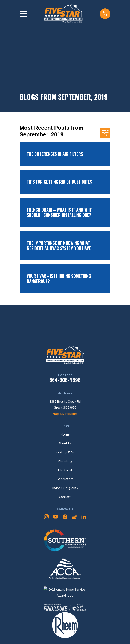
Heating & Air (65, 452)
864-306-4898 (65, 380)
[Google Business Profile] (74, 517)
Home (65, 434)
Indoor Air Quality (65, 488)
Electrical (65, 470)
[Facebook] (65, 517)
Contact (65, 497)
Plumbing (65, 461)
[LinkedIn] (84, 517)
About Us (65, 443)
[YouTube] (56, 517)
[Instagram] (46, 517)
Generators (65, 479)
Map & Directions (65, 414)
